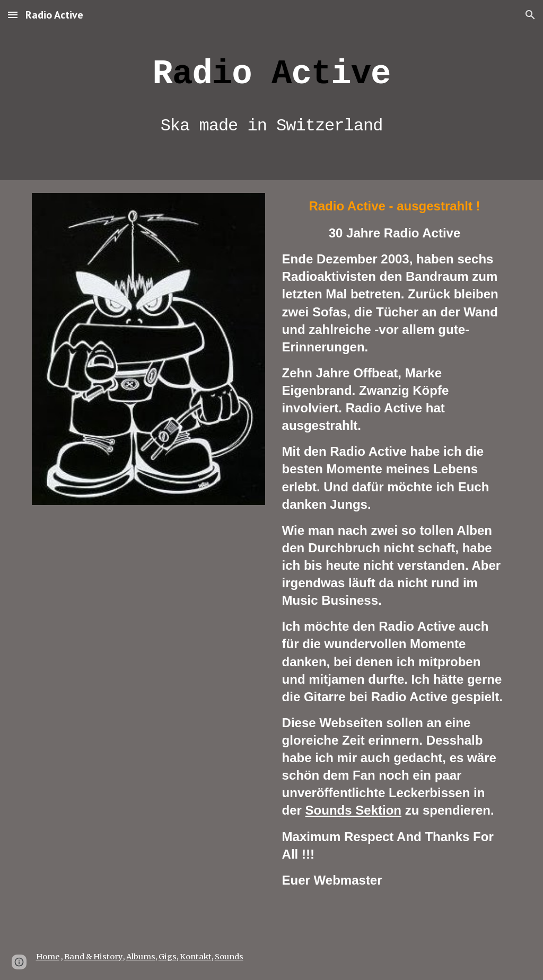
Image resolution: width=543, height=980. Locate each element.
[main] (272, 90)
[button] (13, 15)
